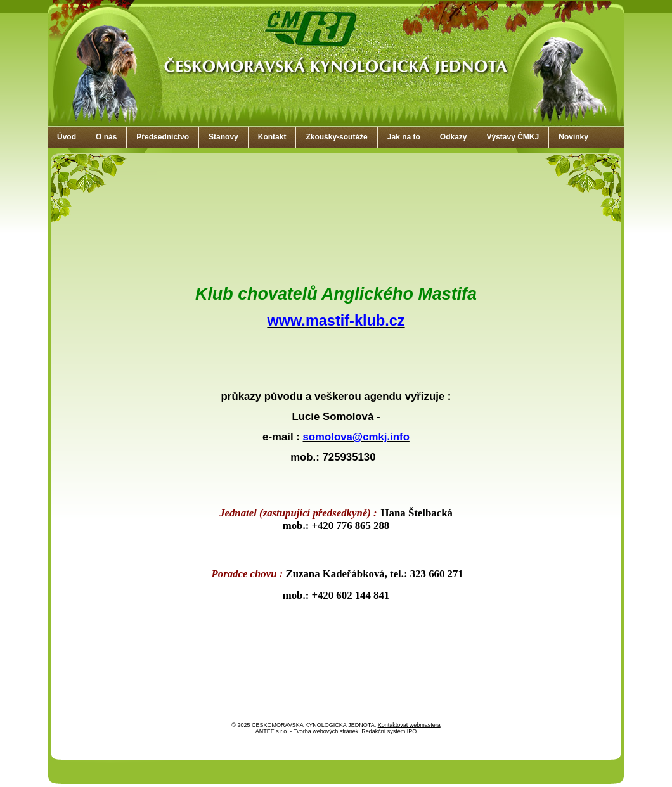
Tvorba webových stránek (326, 731)
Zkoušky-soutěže (336, 137)
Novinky (573, 137)
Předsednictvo (163, 137)
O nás (106, 137)
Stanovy (223, 137)
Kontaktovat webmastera (409, 725)
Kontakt (272, 137)
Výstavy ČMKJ (513, 137)
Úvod (67, 137)
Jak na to (404, 137)
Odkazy (454, 137)
